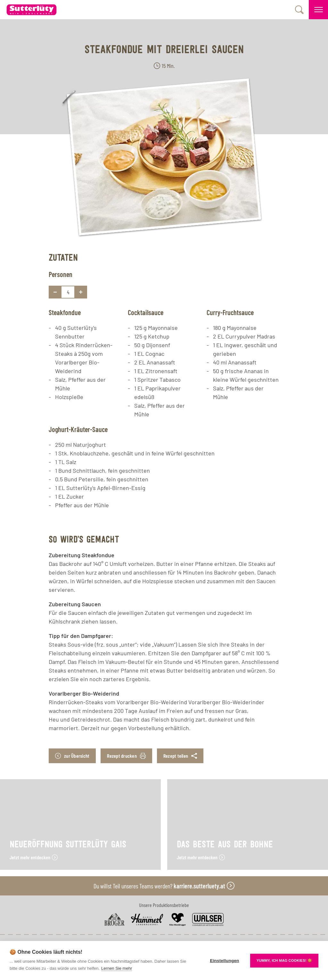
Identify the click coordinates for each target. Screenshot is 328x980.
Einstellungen (224, 961)
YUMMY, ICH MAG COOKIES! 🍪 (284, 960)
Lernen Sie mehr (117, 968)
